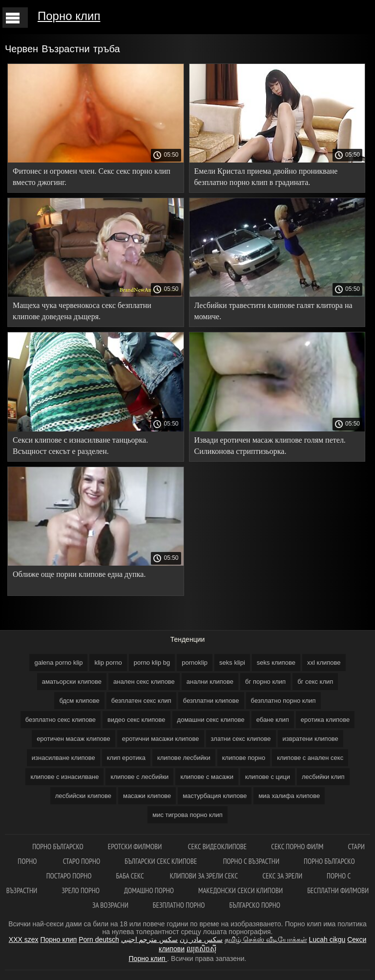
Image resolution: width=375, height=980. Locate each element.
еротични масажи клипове (161, 739)
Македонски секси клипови (240, 890)
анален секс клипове (144, 682)
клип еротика (126, 758)
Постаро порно (69, 876)
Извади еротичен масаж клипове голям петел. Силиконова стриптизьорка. (270, 446)
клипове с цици (268, 777)
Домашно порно (149, 890)
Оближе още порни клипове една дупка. (79, 574)
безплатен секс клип (141, 701)
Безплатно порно (179, 905)
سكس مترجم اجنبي (150, 939)
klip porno (108, 663)
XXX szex (24, 939)
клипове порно (244, 758)
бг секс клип (315, 682)
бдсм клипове (79, 701)
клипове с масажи (207, 777)
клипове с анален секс (310, 758)
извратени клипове (311, 739)
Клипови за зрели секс (204, 876)
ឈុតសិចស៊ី (201, 949)
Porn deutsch (99, 939)
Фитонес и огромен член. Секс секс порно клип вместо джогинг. (92, 177)
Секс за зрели (282, 876)
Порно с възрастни (251, 861)
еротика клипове (325, 720)
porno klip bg (152, 663)
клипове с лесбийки (139, 777)
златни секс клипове (241, 739)
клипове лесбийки (184, 758)
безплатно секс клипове (61, 720)
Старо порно (82, 861)
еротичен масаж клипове (73, 739)
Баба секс (130, 876)
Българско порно (255, 905)
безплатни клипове (211, 701)
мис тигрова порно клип (187, 815)
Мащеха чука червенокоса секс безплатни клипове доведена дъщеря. (82, 311)
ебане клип (273, 720)
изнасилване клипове (63, 758)
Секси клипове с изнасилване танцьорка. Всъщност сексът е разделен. (80, 446)
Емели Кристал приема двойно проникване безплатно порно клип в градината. (266, 177)
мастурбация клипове (215, 796)
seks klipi (232, 663)
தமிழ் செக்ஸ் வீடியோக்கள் (266, 939)
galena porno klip (58, 663)
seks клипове (276, 663)
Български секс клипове (161, 861)
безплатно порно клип (283, 701)
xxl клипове (324, 663)
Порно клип (69, 16)
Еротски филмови (136, 847)
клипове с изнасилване (64, 777)
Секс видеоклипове (218, 847)
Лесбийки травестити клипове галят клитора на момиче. (273, 311)
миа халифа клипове (289, 796)
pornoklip (195, 663)
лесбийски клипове (83, 796)
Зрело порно (81, 890)
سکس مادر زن (201, 939)
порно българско (58, 847)
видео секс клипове (136, 720)
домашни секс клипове (211, 720)
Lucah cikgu (327, 939)
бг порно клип (265, 682)
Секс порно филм (297, 847)
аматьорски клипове (72, 682)
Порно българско (329, 861)
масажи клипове (147, 796)
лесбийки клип (323, 777)
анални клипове (210, 682)
